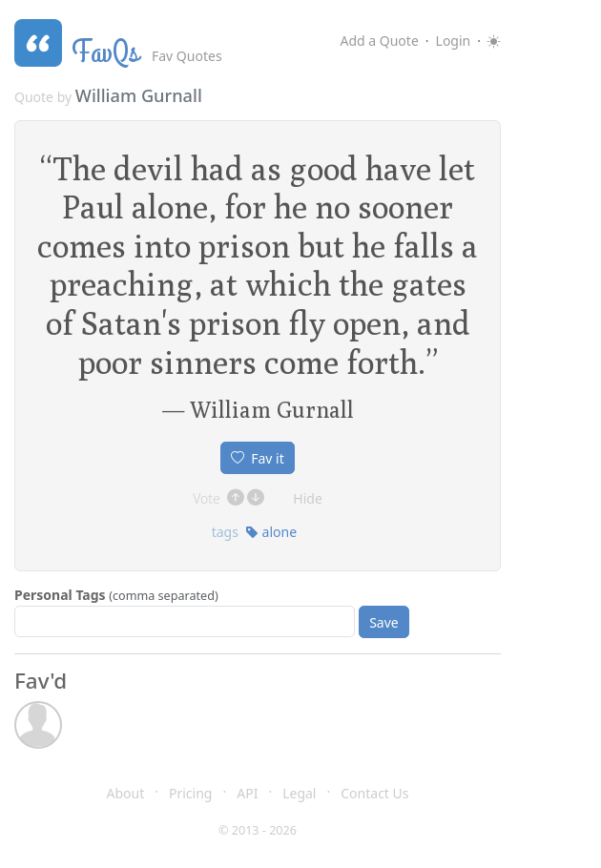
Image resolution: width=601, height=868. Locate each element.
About (126, 793)
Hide (308, 498)
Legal (299, 793)
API (247, 793)
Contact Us (374, 793)
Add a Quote (379, 41)
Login (454, 41)
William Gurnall (139, 95)
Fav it (258, 458)
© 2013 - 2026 (258, 830)
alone (271, 532)
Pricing (190, 793)
